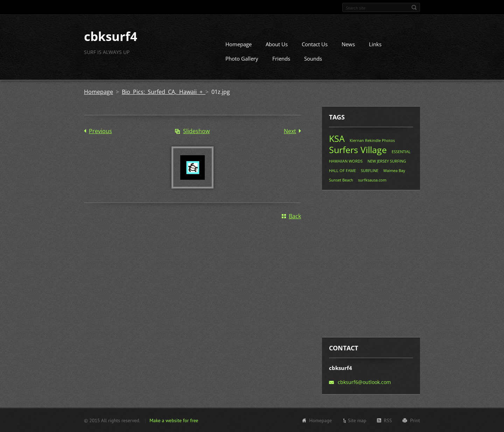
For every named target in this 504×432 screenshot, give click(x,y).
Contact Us (315, 44)
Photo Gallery (242, 59)
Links (375, 44)
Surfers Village (358, 150)
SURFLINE (370, 170)
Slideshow (196, 131)
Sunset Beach (341, 180)
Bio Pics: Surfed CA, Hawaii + (164, 92)
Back (295, 216)
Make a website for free (174, 420)
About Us (277, 44)
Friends (281, 59)
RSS (388, 420)
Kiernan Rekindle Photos (372, 140)
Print (415, 420)
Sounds (313, 59)
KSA (337, 138)
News (348, 44)
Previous (100, 131)
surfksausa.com (372, 180)
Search (414, 7)
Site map (357, 420)
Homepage (239, 44)
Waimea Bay (394, 170)
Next (290, 131)
